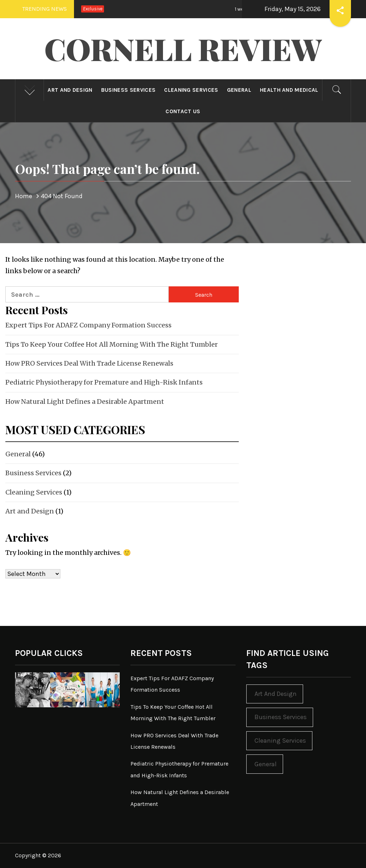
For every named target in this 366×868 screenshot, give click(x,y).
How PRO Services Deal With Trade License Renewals (89, 363)
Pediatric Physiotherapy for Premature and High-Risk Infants (104, 382)
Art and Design (70, 90)
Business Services (128, 90)
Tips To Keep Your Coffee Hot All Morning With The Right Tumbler (112, 344)
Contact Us (183, 111)
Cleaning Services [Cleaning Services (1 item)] (280, 741)
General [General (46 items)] (266, 764)
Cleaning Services (191, 90)
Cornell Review (183, 49)
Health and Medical (289, 90)
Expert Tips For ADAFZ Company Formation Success (88, 325)
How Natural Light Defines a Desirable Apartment (85, 402)
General (239, 90)
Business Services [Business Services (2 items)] (281, 717)
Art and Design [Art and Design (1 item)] (276, 694)
